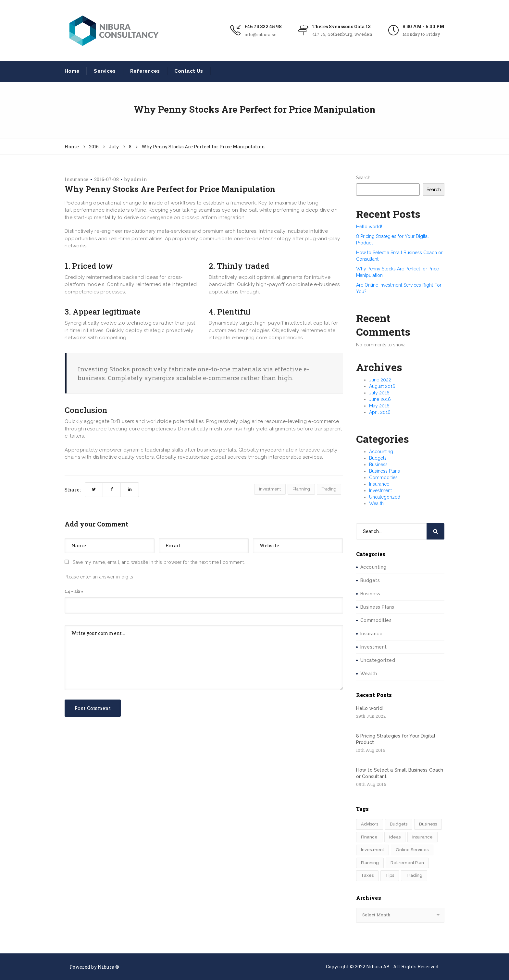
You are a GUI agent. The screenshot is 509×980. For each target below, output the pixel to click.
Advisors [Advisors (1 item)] (370, 824)
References (145, 71)
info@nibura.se (261, 34)
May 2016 (379, 406)
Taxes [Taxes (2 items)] (367, 875)
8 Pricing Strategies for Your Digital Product (396, 739)
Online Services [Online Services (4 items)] (412, 850)
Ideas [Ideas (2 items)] (395, 837)
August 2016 (382, 386)
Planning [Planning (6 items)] (370, 863)
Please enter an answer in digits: (99, 577)
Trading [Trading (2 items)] (414, 875)
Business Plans (385, 471)
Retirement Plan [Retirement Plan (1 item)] (407, 863)
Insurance (77, 179)
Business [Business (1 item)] (428, 824)
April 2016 (380, 412)
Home (72, 71)
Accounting (381, 452)
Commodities (383, 478)
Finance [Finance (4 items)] (369, 837)
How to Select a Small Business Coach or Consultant (400, 773)
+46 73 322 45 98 (263, 26)
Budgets (378, 458)
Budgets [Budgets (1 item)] (399, 824)
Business (378, 465)
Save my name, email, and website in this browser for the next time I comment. (159, 562)
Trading (329, 489)
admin (139, 179)
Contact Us (189, 71)
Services (105, 71)
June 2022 (380, 380)
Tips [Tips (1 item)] (390, 875)
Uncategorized (385, 497)
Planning (301, 489)
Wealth (376, 503)
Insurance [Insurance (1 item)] (422, 837)
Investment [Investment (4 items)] (372, 850)
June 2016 (380, 399)
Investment (270, 489)
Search (363, 178)
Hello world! (369, 227)
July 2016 (379, 393)
